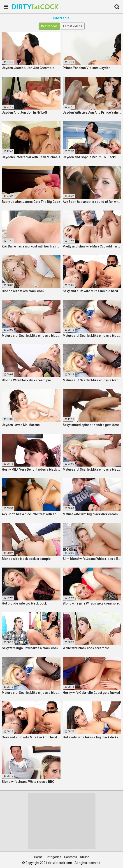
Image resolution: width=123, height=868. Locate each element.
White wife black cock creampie (86, 648)
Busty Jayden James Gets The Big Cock (31, 202)
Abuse (85, 857)
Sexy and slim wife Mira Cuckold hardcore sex (92, 291)
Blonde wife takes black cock (23, 291)
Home (38, 857)
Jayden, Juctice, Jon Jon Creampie (28, 68)
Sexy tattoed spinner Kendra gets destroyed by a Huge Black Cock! (92, 425)
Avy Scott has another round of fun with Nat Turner (92, 202)
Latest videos (73, 26)
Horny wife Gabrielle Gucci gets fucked (91, 693)
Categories (53, 857)
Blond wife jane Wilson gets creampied (92, 603)
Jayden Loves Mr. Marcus (21, 425)
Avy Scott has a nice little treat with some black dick (31, 514)
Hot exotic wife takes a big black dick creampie (92, 737)
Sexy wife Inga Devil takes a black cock (30, 648)
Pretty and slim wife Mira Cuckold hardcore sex (92, 246)
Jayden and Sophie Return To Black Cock (92, 157)
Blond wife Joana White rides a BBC (28, 782)
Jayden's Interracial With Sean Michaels (31, 157)
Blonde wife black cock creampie (26, 559)
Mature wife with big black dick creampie (92, 514)
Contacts (71, 857)
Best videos (49, 26)
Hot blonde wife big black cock (24, 603)
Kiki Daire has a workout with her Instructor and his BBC (31, 246)
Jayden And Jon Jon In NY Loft (24, 112)
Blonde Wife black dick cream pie (26, 380)
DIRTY (23, 7)
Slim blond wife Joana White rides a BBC (92, 559)
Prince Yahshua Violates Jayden (87, 68)
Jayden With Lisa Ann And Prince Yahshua (92, 112)
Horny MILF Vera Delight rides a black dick (31, 469)
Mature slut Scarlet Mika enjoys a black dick (31, 336)
